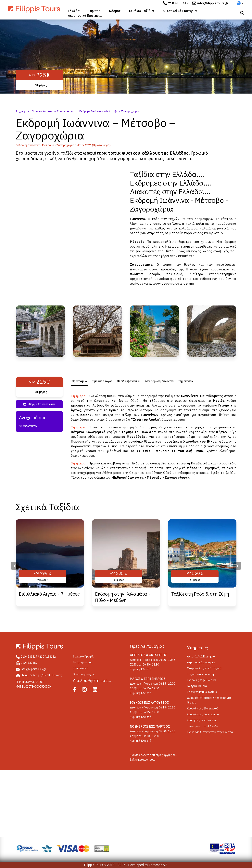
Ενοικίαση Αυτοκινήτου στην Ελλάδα (210, 732)
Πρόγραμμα (80, 381)
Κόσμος (115, 11)
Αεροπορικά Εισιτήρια (85, 16)
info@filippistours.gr (213, 3)
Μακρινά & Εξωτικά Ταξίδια (204, 668)
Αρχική (20, 111)
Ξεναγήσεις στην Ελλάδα (203, 726)
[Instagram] (87, 690)
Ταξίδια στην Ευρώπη (200, 674)
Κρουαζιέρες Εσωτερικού (203, 714)
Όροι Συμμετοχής (84, 674)
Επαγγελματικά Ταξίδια (202, 692)
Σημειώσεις (186, 381)
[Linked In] (98, 690)
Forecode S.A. (158, 865)
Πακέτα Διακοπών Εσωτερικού (52, 111)
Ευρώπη (94, 11)
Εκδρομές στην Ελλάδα (201, 680)
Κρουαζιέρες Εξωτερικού (203, 708)
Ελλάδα (74, 11)
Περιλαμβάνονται (129, 381)
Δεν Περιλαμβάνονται (159, 381)
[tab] (80, 381)
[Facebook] (77, 690)
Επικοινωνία (81, 668)
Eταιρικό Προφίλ (83, 656)
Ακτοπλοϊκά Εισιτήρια (180, 11)
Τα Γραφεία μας (83, 662)
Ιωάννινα (138, 219)
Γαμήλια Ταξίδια (142, 11)
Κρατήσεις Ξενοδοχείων (202, 720)
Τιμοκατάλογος (102, 381)
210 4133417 (178, 3)
